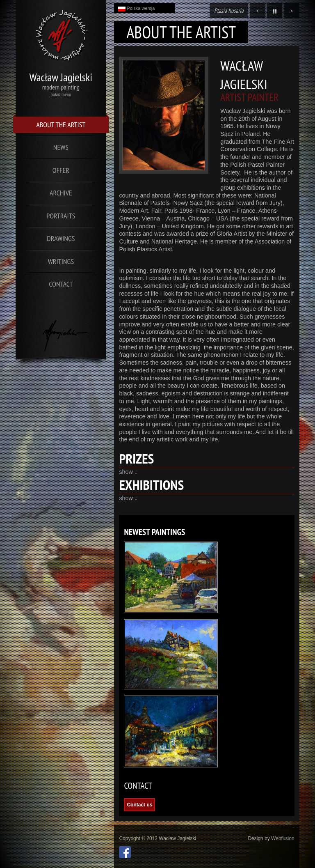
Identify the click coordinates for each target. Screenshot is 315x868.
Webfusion (283, 838)
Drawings (61, 238)
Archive (61, 193)
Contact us (139, 805)
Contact (61, 284)
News (61, 147)
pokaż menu (61, 94)
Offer (61, 170)
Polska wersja (136, 9)
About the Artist (61, 125)
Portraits (61, 216)
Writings (61, 261)
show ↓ (128, 472)
